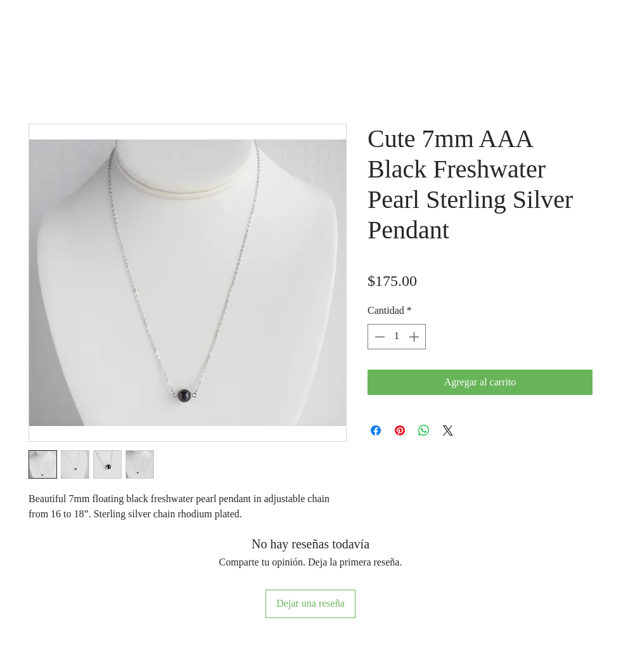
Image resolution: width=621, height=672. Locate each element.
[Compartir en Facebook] (376, 430)
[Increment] (415, 337)
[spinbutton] (397, 337)
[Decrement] (378, 337)
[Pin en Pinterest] (400, 430)
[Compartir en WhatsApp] (424, 430)
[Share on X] (448, 430)
